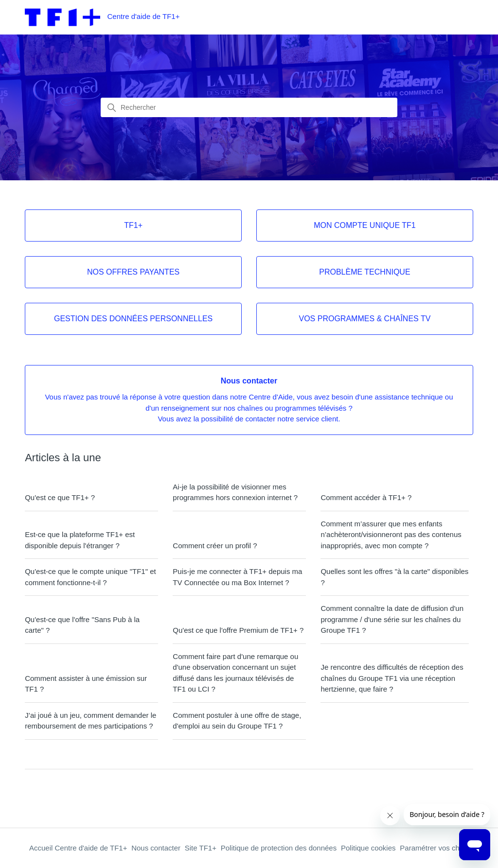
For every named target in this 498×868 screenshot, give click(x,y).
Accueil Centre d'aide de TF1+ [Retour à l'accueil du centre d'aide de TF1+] (78, 848)
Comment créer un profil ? (215, 546)
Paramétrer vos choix (434, 848)
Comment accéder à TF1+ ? (366, 497)
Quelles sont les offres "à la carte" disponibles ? (394, 577)
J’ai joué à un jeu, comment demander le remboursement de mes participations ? (90, 721)
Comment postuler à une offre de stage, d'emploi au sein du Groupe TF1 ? (237, 721)
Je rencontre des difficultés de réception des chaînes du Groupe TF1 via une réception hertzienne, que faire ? (392, 678)
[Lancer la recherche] (112, 108)
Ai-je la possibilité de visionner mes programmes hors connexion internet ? (235, 492)
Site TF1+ (201, 848)
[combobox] (249, 107)
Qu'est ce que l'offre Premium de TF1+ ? (238, 630)
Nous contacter (156, 848)
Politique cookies (368, 848)
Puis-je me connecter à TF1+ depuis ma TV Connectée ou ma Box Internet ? (237, 577)
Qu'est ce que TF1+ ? (60, 497)
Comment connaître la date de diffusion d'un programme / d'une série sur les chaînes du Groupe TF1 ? (392, 619)
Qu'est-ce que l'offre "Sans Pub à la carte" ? (82, 625)
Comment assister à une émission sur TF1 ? (86, 684)
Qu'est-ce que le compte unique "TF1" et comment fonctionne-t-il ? (90, 577)
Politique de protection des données (279, 848)
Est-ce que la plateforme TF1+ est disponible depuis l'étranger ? (80, 540)
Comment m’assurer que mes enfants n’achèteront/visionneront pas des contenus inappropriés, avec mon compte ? (391, 535)
